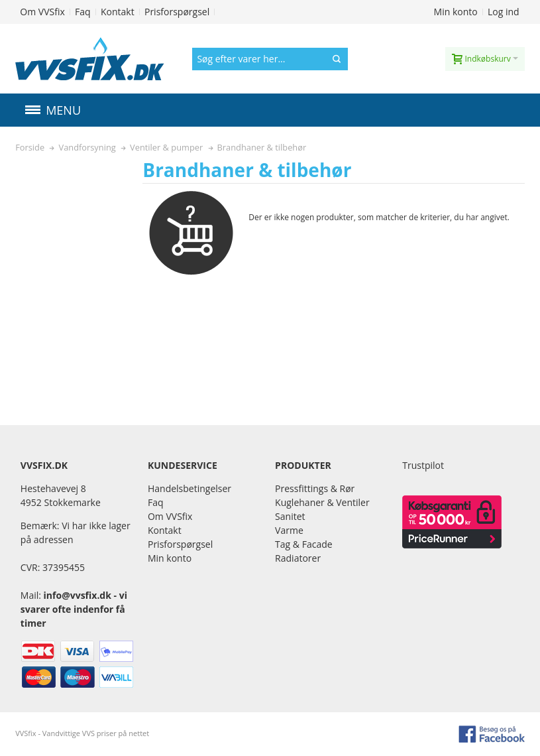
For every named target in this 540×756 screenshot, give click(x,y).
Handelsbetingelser (189, 488)
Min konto (456, 12)
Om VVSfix (42, 12)
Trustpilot (423, 465)
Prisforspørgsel (177, 12)
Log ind (504, 12)
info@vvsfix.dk (78, 595)
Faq (83, 12)
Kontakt (118, 12)
